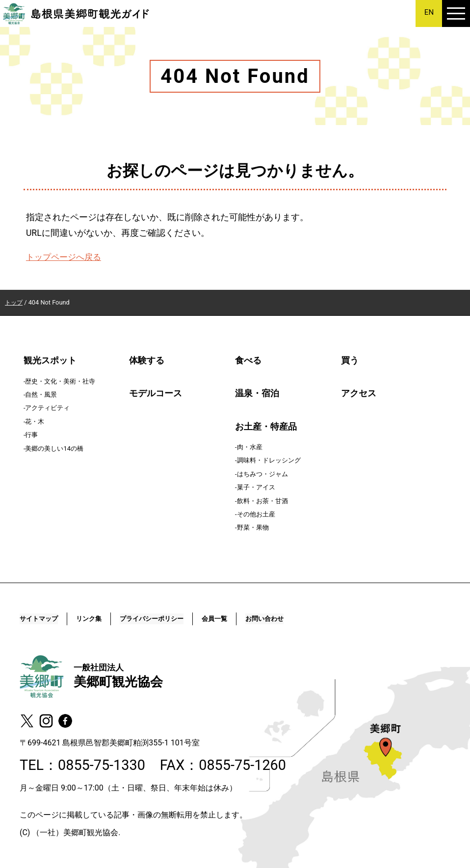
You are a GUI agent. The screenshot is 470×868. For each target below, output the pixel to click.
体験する (147, 360)
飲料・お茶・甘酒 (262, 501)
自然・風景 (41, 395)
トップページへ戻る (66, 257)
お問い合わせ (304, 619)
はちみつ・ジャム (262, 474)
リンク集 (101, 619)
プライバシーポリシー (174, 619)
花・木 (35, 421)
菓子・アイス (256, 487)
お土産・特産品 (266, 427)
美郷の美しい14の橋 (54, 448)
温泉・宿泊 (257, 393)
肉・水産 (250, 447)
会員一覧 (247, 619)
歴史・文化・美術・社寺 (60, 381)
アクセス (359, 393)
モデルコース (156, 393)
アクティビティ (47, 408)
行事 (31, 435)
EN (429, 13)
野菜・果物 (253, 527)
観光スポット (50, 360)
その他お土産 (256, 514)
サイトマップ (43, 619)
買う (350, 360)
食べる (248, 360)
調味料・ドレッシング (269, 460)
